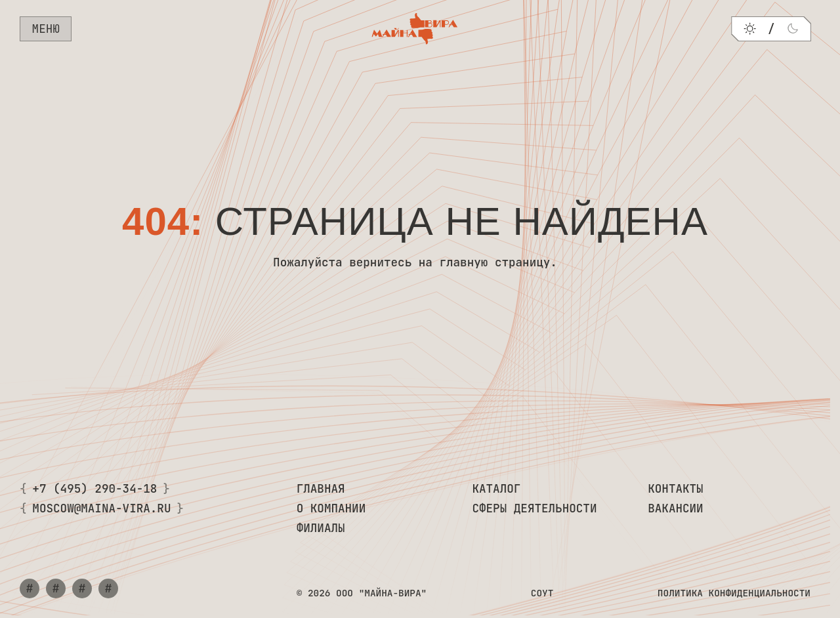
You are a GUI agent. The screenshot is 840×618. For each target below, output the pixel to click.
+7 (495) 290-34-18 (94, 488)
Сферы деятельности (534, 508)
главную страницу (494, 262)
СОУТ (542, 593)
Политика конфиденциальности (734, 593)
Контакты (675, 488)
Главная (321, 488)
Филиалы (321, 528)
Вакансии (675, 508)
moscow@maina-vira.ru (101, 508)
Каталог (496, 488)
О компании (331, 508)
